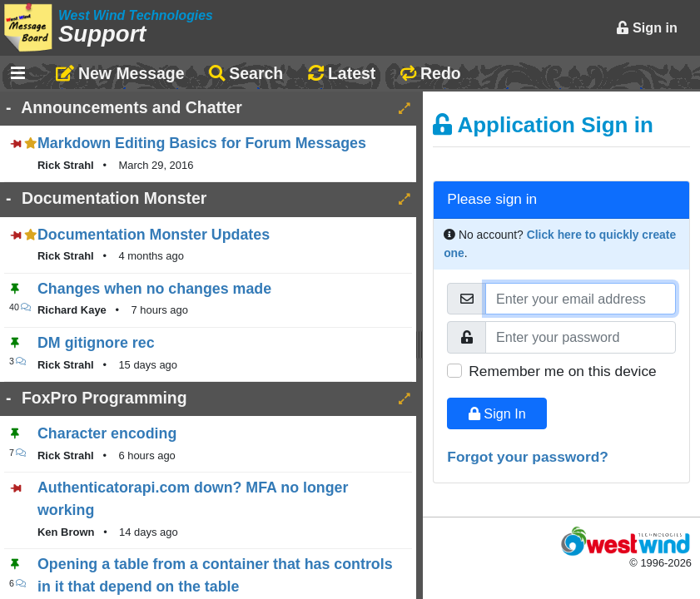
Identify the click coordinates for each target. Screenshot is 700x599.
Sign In (497, 413)
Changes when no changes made (154, 289)
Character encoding (107, 433)
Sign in (647, 27)
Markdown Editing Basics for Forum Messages (202, 143)
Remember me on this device (562, 371)
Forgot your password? (528, 457)
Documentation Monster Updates (154, 235)
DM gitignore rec (96, 343)
